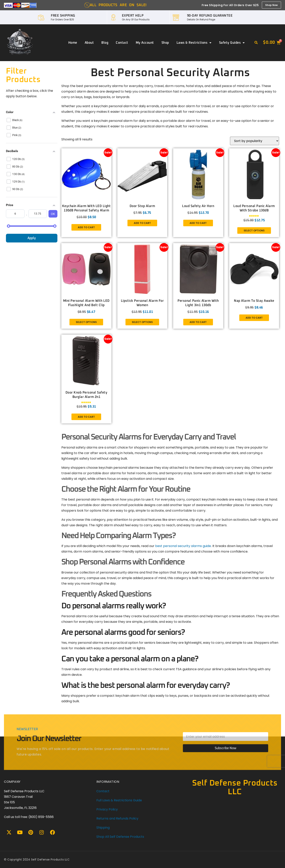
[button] (256, 43)
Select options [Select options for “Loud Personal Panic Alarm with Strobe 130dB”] (254, 231)
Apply (32, 238)
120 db (17, 159)
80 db (16, 167)
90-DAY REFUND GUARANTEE (210, 16)
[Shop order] (255, 141)
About (89, 43)
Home (73, 43)
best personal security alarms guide (183, 546)
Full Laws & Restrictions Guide (119, 800)
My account (145, 43)
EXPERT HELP (133, 16)
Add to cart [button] (86, 228)
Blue (15, 128)
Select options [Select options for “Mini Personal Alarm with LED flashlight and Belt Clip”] (86, 322)
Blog (105, 43)
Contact (122, 43)
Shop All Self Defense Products (120, 837)
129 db (17, 182)
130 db (17, 174)
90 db (16, 189)
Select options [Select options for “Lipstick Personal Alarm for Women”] (142, 322)
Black (16, 120)
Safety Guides (232, 43)
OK (53, 214)
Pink (15, 135)
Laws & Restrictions (194, 43)
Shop (165, 43)
